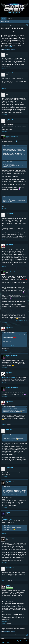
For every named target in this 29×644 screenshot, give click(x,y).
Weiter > (13, 49)
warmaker (9, 53)
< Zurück (3, 49)
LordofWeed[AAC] (11, 568)
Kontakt (24, 638)
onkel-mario (4, 424)
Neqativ (8, 512)
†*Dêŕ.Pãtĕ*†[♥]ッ (10, 481)
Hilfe (27, 638)
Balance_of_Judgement (12, 136)
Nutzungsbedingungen (19, 640)
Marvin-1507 (9, 430)
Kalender (10, 18)
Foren (4, 19)
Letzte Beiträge (5, 21)
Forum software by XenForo (6, 641)
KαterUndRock (10, 245)
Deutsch (2, 638)
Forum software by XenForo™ (17, 641)
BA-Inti (8, 586)
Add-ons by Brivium (5, 642)
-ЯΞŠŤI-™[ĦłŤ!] (10, 73)
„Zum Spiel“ (9, 47)
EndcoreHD (9, 372)
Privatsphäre (26, 640)
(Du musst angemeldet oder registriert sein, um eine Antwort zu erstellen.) (13, 629)
